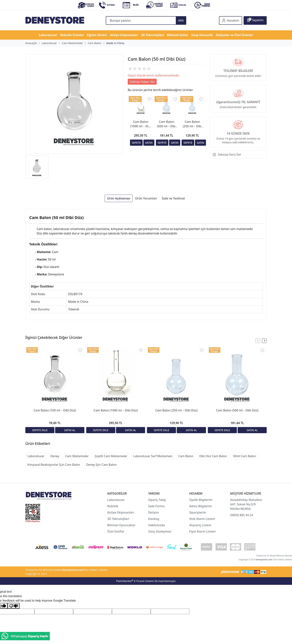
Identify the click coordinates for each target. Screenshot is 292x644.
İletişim (154, 512)
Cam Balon (186, 456)
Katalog (154, 519)
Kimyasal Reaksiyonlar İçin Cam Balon (54, 465)
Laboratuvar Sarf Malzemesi (153, 456)
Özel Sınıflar (116, 531)
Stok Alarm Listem (202, 519)
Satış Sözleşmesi (160, 531)
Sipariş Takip (157, 500)
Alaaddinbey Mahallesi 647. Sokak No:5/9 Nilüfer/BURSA (246, 504)
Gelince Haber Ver (142, 82)
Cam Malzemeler (77, 456)
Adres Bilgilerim (200, 506)
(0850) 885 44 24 (242, 515)
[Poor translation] (14, 606)
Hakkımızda (157, 525)
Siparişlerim (198, 512)
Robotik (113, 506)
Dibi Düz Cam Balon (213, 456)
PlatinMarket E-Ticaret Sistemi (135, 581)
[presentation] (258, 341)
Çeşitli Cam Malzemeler (111, 456)
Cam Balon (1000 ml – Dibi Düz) (141, 124)
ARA (181, 20)
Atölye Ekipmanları (121, 512)
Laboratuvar (36, 456)
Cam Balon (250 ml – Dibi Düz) (192, 124)
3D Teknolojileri (118, 519)
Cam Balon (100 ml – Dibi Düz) (55, 410)
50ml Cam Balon (244, 456)
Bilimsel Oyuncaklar (121, 525)
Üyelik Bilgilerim (201, 500)
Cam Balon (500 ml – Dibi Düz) (167, 124)
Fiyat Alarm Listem (202, 531)
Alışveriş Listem (200, 525)
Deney (55, 456)
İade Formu (156, 506)
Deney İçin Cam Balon (101, 465)
